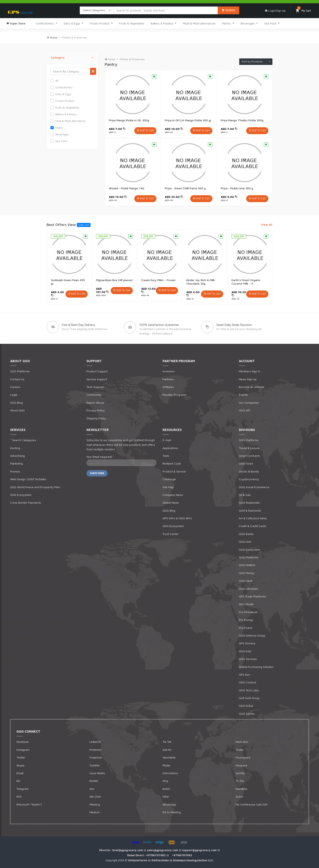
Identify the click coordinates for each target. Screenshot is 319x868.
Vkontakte (169, 757)
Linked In (95, 742)
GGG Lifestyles (249, 589)
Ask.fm (167, 750)
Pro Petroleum (248, 612)
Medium (95, 812)
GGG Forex (246, 463)
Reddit (94, 781)
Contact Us (17, 379)
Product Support (97, 371)
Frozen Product (100, 23)
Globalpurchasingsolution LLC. (193, 860)
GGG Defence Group (252, 635)
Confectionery (45, 23)
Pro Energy (246, 620)
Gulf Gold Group (249, 698)
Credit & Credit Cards (252, 526)
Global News (171, 502)
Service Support (97, 379)
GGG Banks (246, 534)
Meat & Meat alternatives (199, 23)
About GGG (17, 410)
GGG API (244, 410)
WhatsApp (169, 804)
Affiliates (168, 387)
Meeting (95, 804)
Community (94, 395)
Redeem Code (172, 463)
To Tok (240, 781)
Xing (165, 781)
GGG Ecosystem (21, 495)
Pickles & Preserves (74, 37)
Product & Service (174, 471)
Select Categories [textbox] (94, 10)
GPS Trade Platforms (252, 596)
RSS (19, 796)
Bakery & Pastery (162, 23)
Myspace (241, 765)
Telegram (22, 789)
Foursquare (243, 757)
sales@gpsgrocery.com (163, 850)
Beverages (248, 23)
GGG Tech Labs (249, 690)
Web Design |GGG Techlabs (28, 479)
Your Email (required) (100, 457)
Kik (18, 781)
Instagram (23, 750)
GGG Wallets (247, 565)
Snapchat (96, 757)
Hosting (15, 448)
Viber (166, 796)
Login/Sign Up (275, 11)
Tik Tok (167, 742)
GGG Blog (16, 403)
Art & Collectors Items (253, 518)
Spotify (240, 773)
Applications (170, 448)
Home (110, 59)
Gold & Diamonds (250, 510)
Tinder (240, 750)
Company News (173, 495)
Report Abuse (95, 403)
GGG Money (247, 573)
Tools (166, 456)
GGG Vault (246, 581)
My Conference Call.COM (252, 804)
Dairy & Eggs (72, 23)
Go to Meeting (172, 812)
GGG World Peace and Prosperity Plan (35, 487)
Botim (166, 789)
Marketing (16, 463)
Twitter (21, 757)
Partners (168, 379)
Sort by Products (255, 61)
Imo (92, 789)
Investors (169, 371)
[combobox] (97, 10)
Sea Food (271, 23)
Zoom (239, 796)
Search (228, 10)
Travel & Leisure (249, 448)
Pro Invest (245, 628)
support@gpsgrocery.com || (201, 850)
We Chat (95, 796)
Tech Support (95, 387)
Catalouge (169, 479)
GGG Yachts (247, 714)
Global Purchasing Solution (256, 667)
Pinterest (95, 750)
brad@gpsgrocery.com (128, 850)
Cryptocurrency (249, 479)
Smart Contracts (249, 456)
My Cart (303, 10)
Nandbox (241, 789)
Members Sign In (250, 371)
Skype (20, 765)
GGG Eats (245, 651)
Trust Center (171, 534)
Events (243, 395)
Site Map (168, 487)
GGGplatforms (138, 860)
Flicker (167, 765)
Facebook (23, 742)
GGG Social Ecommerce (254, 487)
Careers (15, 387)
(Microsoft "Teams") (29, 804)
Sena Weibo (97, 773)
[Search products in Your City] (166, 10)
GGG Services (248, 659)
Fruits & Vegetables (132, 23)
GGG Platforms (20, 371)
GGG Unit (245, 542)
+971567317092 (156, 855)
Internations (170, 773)
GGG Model (246, 604)
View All (267, 225)
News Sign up (248, 379)
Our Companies (249, 403)
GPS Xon (244, 675)
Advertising (17, 456)
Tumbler (95, 765)
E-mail (167, 440)
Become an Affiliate (252, 387)
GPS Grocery (247, 643)
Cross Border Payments (26, 502)
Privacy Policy (96, 410)
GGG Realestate (249, 502)
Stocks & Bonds (249, 471)
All (57, 81)
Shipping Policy (96, 418)
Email (20, 773)
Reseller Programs (174, 395)
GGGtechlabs (161, 860)
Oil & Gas (245, 495)
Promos (15, 471)
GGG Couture (247, 682)
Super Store (16, 23)
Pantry (227, 23)
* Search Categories (23, 440)
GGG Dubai (246, 706)
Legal (14, 395)
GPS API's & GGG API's (177, 518)
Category (73, 58)
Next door (242, 742)
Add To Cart (147, 130)
